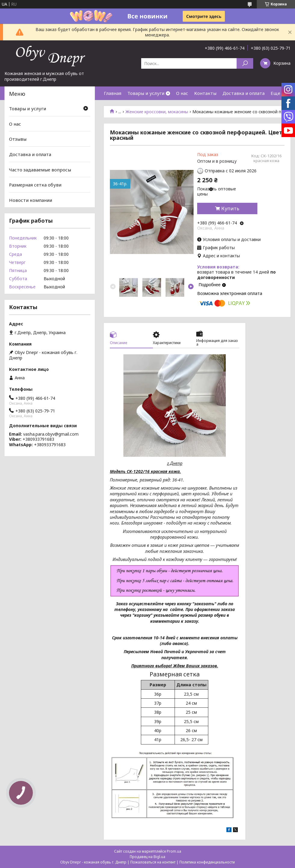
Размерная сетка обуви (35, 185)
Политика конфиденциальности (207, 862)
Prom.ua (174, 851)
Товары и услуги (146, 93)
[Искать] (245, 63)
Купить (230, 208)
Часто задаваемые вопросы (40, 169)
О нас (182, 93)
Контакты (205, 93)
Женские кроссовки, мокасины (157, 112)
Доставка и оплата (244, 93)
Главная (113, 93)
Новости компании (31, 200)
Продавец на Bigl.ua (147, 857)
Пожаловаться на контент (153, 862)
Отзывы (18, 139)
